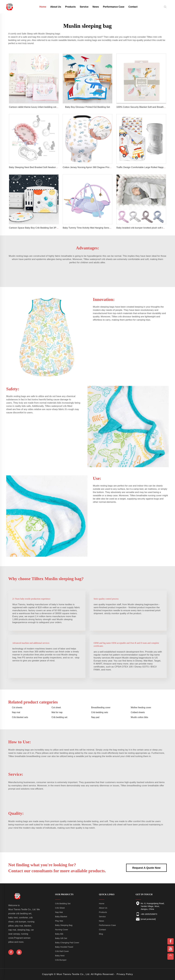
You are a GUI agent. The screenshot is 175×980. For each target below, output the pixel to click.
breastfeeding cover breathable (143, 786)
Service (84, 7)
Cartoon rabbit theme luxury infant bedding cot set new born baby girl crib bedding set (53, 107)
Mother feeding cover (141, 707)
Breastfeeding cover (101, 707)
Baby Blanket (61, 916)
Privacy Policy (125, 974)
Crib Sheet (60, 908)
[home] (10, 7)
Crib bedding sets (100, 712)
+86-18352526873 (149, 914)
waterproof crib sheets (101, 259)
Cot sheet (56, 707)
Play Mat (59, 921)
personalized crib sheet (111, 825)
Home (102, 903)
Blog (101, 934)
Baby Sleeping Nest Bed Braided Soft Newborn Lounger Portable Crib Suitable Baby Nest (55, 167)
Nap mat (16, 712)
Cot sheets (17, 707)
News (96, 7)
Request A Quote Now (146, 868)
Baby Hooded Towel (64, 947)
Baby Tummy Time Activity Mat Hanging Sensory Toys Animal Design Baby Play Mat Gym (108, 228)
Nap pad (95, 717)
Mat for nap (57, 712)
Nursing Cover (62, 930)
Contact (133, 7)
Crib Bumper (61, 960)
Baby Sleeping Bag (64, 925)
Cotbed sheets (138, 712)
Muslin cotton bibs (140, 717)
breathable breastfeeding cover (31, 756)
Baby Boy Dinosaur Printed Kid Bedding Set (88, 107)
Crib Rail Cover (62, 951)
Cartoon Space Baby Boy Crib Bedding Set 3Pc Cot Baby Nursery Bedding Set (49, 228)
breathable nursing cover (149, 495)
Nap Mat (59, 912)
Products (70, 7)
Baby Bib (59, 934)
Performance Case (114, 7)
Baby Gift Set (61, 938)
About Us (56, 7)
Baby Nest (60, 956)
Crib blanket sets (20, 717)
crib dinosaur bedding (129, 317)
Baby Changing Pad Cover (67, 943)
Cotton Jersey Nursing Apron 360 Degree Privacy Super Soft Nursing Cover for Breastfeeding (110, 167)
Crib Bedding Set (63, 903)
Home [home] (43, 7)
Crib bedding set (60, 717)
